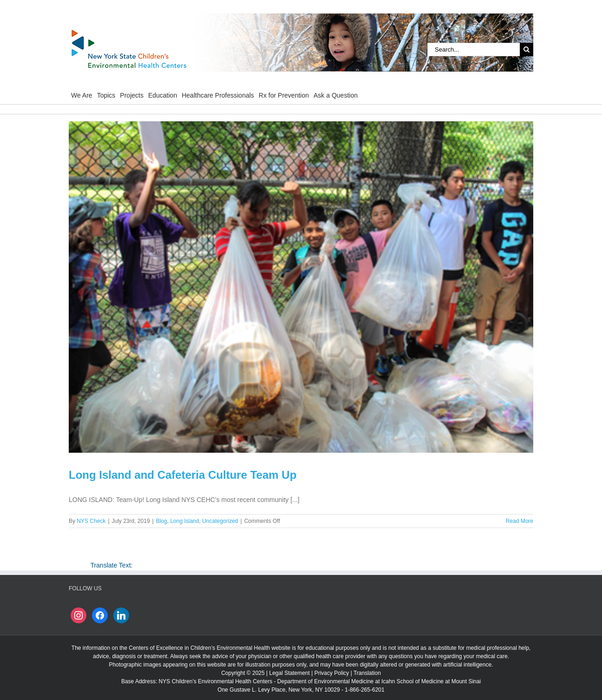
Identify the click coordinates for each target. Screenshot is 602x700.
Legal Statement (289, 673)
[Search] (527, 50)
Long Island (184, 521)
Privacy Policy (332, 673)
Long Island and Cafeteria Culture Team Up (183, 475)
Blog (162, 521)
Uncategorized (220, 521)
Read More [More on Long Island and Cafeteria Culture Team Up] (520, 521)
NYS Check (91, 521)
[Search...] (474, 50)
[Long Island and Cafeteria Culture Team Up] (301, 287)
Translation (367, 673)
